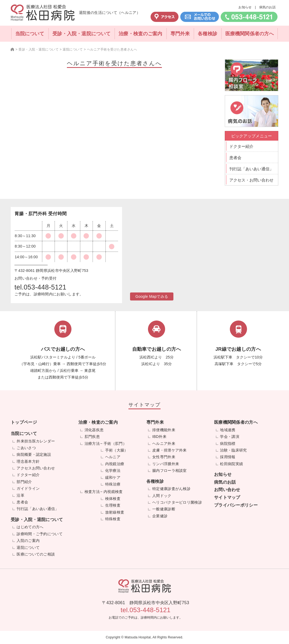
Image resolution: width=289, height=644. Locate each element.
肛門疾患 (92, 437)
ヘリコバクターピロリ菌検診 (177, 502)
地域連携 (228, 430)
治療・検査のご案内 (140, 34)
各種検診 (207, 34)
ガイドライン (28, 488)
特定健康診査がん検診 (171, 489)
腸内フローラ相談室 (170, 471)
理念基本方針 (28, 461)
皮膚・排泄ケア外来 (170, 450)
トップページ (24, 422)
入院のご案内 (28, 541)
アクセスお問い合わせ (36, 468)
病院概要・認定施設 (34, 454)
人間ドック (162, 496)
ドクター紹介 (241, 146)
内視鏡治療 (115, 464)
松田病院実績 (231, 464)
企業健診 (160, 516)
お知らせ (245, 7)
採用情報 (228, 457)
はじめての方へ (30, 527)
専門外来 (180, 34)
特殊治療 (113, 484)
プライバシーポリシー (236, 505)
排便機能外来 (164, 430)
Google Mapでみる (152, 296)
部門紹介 (24, 482)
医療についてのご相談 (36, 554)
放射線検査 (115, 512)
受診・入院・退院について (81, 34)
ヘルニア (113, 457)
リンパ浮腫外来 (166, 464)
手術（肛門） (115, 444)
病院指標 (228, 444)
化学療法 (113, 471)
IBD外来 (159, 437)
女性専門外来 (164, 457)
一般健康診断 (164, 509)
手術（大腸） (117, 450)
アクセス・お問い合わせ (251, 180)
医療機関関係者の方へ (250, 34)
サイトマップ (227, 497)
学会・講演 (230, 437)
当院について (30, 34)
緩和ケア (113, 477)
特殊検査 (113, 519)
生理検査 (113, 505)
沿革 (20, 495)
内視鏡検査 (113, 492)
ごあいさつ (26, 448)
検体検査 (113, 499)
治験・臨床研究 (233, 450)
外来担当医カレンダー (36, 441)
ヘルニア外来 (164, 444)
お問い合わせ (227, 490)
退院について (28, 547)
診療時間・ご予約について (40, 534)
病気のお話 (268, 7)
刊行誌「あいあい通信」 (251, 169)
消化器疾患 (94, 430)
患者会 (235, 158)
